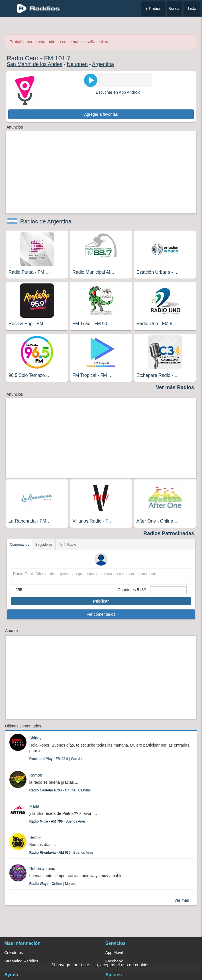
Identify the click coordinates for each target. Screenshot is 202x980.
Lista (192, 9)
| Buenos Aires (58, 821)
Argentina (103, 64)
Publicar (101, 601)
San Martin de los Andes (35, 64)
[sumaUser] (168, 590)
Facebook (114, 961)
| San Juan (57, 759)
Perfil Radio (67, 545)
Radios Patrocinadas (169, 533)
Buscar (175, 9)
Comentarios (19, 545)
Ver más (182, 900)
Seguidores (44, 545)
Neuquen (77, 64)
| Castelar (60, 790)
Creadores (14, 953)
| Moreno (53, 884)
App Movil (114, 953)
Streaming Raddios (21, 961)
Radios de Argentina (46, 221)
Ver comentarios (101, 614)
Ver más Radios (175, 387)
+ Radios (153, 9)
